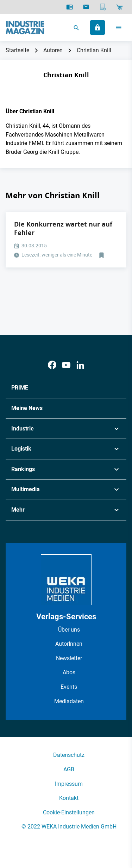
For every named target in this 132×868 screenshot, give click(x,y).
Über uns (69, 630)
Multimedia (26, 489)
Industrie (23, 429)
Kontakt (69, 798)
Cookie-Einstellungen (69, 812)
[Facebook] (52, 365)
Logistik (21, 449)
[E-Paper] (70, 7)
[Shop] (120, 7)
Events (69, 687)
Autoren (53, 50)
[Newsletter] (86, 7)
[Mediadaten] (103, 7)
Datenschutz (69, 755)
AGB (69, 769)
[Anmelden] (98, 28)
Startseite (17, 50)
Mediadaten (69, 701)
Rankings (23, 469)
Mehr (18, 510)
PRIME (20, 388)
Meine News (27, 408)
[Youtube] (66, 365)
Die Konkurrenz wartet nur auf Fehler (63, 228)
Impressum (69, 784)
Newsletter (69, 658)
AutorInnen (69, 644)
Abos (69, 672)
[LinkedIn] (80, 365)
